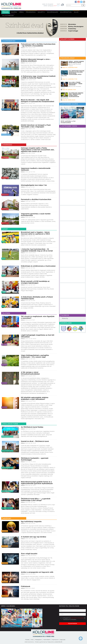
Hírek (21, 12)
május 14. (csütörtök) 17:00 (70, 79)
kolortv (41, 12)
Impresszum (55, 640)
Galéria (14, 12)
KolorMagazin (53, 12)
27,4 (55, 6)
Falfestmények (8, 16)
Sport (3, 242)
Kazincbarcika (6, 54)
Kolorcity (65, 318)
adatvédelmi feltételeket (77, 618)
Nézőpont (5, 531)
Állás (76, 12)
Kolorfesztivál (66, 12)
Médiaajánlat (38, 640)
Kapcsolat (63, 640)
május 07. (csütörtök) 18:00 (70, 68)
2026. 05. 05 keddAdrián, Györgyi (47, 5)
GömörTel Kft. (59, 642)
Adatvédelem (47, 640)
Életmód (4, 326)
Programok (31, 12)
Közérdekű (5, 157)
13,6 (58, 6)
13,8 (58, 4)
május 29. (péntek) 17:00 (69, 90)
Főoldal (6, 12)
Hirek (32, 640)
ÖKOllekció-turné (7, 437)
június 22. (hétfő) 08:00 (69, 100)
